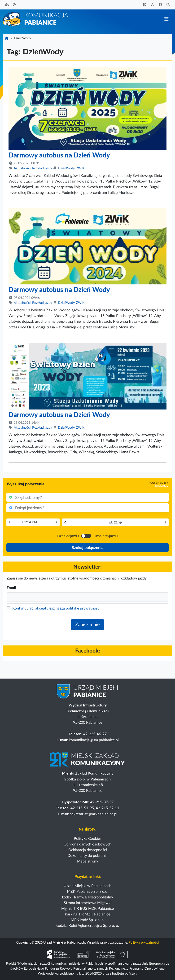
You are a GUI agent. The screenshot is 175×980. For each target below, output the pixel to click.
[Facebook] (160, 5)
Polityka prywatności (144, 943)
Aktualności (22, 168)
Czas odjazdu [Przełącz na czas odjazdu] (68, 536)
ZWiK (80, 168)
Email (11, 588)
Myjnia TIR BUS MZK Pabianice (87, 909)
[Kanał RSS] (15, 5)
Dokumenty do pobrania (87, 856)
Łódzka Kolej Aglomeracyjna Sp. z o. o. (88, 926)
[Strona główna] (36, 19)
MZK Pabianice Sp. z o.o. (88, 892)
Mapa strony (88, 861)
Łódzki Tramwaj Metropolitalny (87, 897)
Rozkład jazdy (42, 168)
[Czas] (33, 522)
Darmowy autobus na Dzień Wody (59, 155)
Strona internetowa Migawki (88, 903)
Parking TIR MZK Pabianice (87, 914)
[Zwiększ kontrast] (144, 5)
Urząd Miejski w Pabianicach (87, 886)
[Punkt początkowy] (88, 497)
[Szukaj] (168, 5)
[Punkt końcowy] (88, 508)
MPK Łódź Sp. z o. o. (88, 920)
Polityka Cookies (88, 839)
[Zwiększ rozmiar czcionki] (153, 5)
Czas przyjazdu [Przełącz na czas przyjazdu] (106, 536)
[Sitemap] (7, 5)
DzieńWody (66, 168)
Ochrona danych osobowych (87, 844)
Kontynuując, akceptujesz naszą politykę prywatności (56, 608)
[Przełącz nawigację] (166, 19)
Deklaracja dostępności (88, 850)
